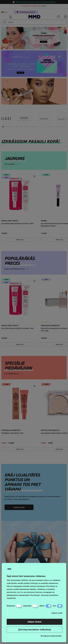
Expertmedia (56, 636)
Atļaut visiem (34, 622)
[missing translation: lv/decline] (35, 630)
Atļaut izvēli (57, 613)
